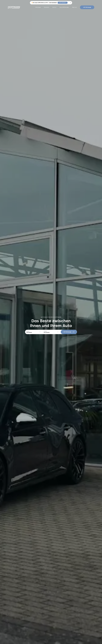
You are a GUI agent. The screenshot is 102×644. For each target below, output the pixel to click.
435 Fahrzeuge (87, 7)
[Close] (71, 3)
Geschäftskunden (64, 7)
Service (54, 7)
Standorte (47, 7)
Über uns (74, 7)
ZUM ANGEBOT (63, 3)
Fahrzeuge (38, 7)
